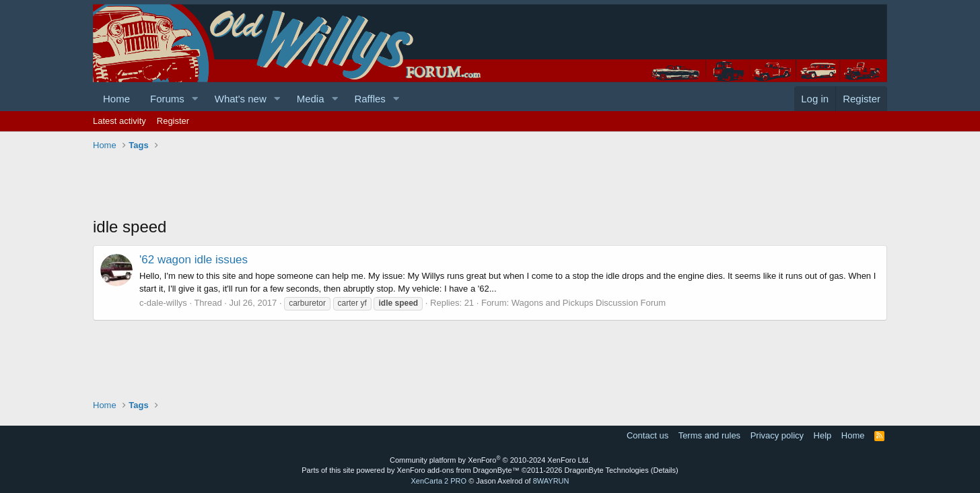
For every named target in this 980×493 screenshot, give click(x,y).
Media (311, 99)
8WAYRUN (551, 481)
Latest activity (119, 121)
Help (823, 435)
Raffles (370, 99)
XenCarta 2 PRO (439, 481)
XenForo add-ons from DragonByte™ (458, 470)
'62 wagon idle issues (194, 260)
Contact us (647, 435)
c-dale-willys (163, 303)
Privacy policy (777, 435)
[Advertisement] (338, 185)
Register (173, 121)
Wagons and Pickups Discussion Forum (589, 303)
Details (664, 470)
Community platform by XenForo (490, 460)
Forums (167, 99)
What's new (241, 99)
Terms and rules (709, 435)
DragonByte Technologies (607, 470)
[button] (195, 99)
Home (116, 99)
